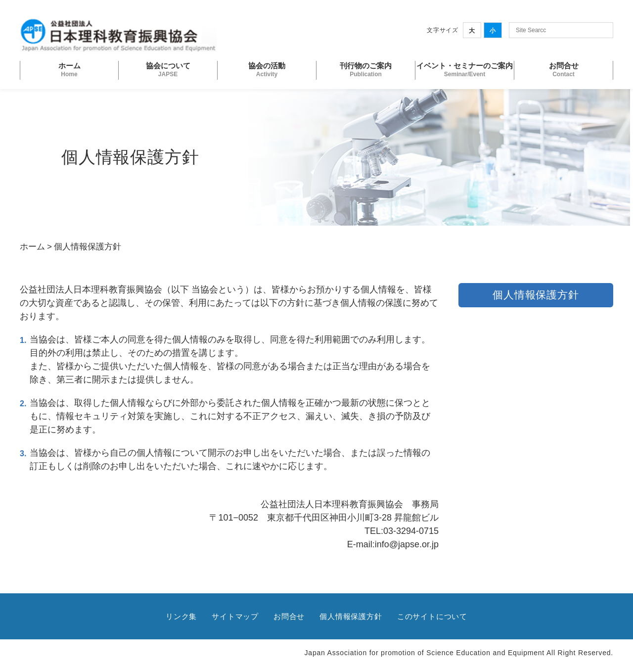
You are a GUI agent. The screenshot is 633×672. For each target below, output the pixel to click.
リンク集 (181, 616)
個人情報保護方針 (351, 616)
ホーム (32, 247)
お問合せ (289, 616)
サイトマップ (235, 616)
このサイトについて (432, 616)
